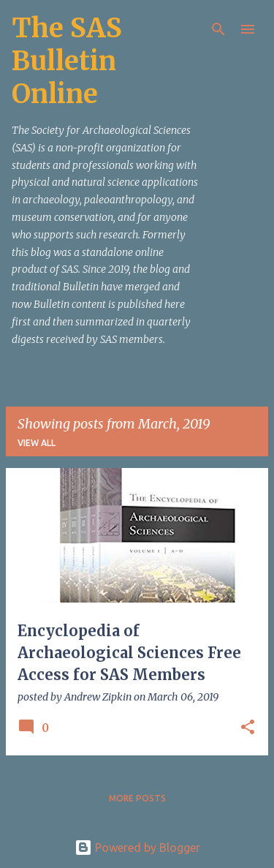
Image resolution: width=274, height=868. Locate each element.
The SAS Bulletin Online (67, 61)
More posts (137, 798)
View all (37, 443)
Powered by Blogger (137, 848)
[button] (248, 728)
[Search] (218, 29)
